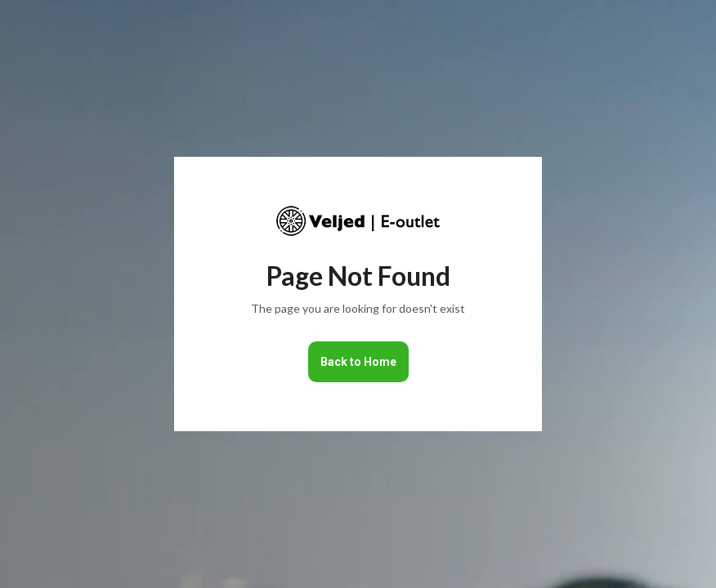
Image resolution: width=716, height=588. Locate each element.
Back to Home (358, 362)
